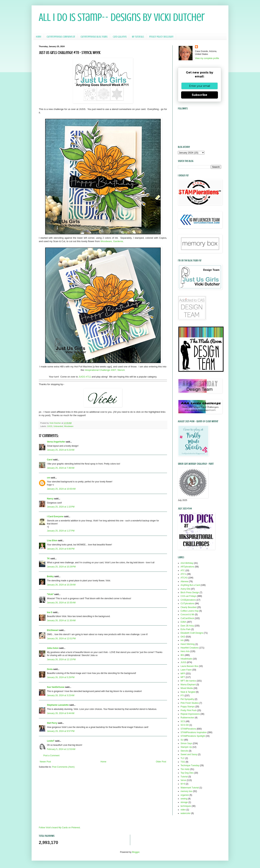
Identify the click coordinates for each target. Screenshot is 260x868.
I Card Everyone (55, 517)
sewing (184, 799)
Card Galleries (120, 37)
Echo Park (186, 629)
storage (184, 802)
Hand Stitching (188, 644)
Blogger (136, 852)
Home (39, 37)
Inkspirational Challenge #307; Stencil (105, 370)
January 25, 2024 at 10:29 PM (61, 567)
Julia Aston (53, 648)
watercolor (186, 813)
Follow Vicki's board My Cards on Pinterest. (60, 828)
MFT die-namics (188, 681)
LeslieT (51, 741)
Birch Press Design (190, 593)
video (183, 810)
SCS (183, 721)
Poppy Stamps (188, 707)
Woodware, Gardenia (112, 241)
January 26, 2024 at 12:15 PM (61, 659)
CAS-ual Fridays (188, 596)
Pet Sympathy (187, 699)
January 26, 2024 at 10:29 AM (61, 585)
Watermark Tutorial (190, 788)
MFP (183, 674)
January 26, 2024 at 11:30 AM (61, 620)
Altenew (184, 581)
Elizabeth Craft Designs (192, 633)
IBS (182, 655)
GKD (183, 637)
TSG (183, 762)
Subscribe (200, 95)
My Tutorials (138, 37)
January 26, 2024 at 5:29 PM (61, 677)
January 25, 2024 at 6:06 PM (61, 549)
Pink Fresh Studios (190, 703)
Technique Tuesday (190, 765)
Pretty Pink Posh (189, 710)
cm (48, 478)
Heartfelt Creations (190, 648)
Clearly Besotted (188, 607)
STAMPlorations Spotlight (193, 736)
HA (182, 640)
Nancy (50, 499)
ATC (183, 570)
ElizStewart (53, 630)
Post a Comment (51, 756)
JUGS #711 (85, 377)
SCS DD (185, 725)
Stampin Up (186, 747)
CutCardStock (187, 618)
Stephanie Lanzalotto (58, 705)
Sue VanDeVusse (56, 687)
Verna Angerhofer (56, 442)
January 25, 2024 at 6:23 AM (61, 450)
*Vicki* (50, 594)
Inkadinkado (186, 659)
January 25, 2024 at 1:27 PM (61, 531)
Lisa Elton (52, 541)
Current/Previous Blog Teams (94, 37)
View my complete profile (207, 58)
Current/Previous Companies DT (61, 37)
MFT (183, 677)
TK (48, 559)
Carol (50, 460)
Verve (183, 780)
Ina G (50, 612)
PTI (182, 696)
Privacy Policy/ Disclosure (161, 37)
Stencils (184, 751)
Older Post (161, 762)
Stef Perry (52, 723)
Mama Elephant (188, 685)
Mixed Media (187, 688)
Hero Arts (185, 651)
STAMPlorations (188, 729)
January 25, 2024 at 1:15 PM (61, 507)
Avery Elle (185, 589)
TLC (183, 758)
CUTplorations (188, 604)
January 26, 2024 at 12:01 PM (61, 639)
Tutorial (184, 777)
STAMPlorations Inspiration (194, 732)
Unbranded (58, 426)
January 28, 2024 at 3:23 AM (61, 695)
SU (182, 740)
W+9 (183, 784)
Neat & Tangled (188, 692)
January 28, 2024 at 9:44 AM (61, 713)
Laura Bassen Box (189, 666)
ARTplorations (187, 567)
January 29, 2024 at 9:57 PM (61, 731)
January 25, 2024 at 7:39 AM (61, 468)
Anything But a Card (190, 585)
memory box (187, 791)
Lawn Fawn (186, 670)
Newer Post (45, 762)
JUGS (50, 426)
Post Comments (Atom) (63, 767)
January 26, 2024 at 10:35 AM (61, 603)
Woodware (69, 426)
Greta (50, 669)
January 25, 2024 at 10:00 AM (61, 489)
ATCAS (184, 578)
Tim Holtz (185, 769)
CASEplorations (188, 600)
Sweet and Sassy (189, 754)
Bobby (50, 576)
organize (185, 795)
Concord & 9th (188, 615)
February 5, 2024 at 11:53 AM (61, 749)
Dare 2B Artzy (187, 626)
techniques (186, 806)
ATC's (183, 574)
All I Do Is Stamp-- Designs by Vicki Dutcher (122, 17)
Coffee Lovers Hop (190, 611)
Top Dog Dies (187, 773)
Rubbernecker (187, 718)
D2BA (183, 622)
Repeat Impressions (190, 714)
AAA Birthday (187, 563)
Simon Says (186, 743)
